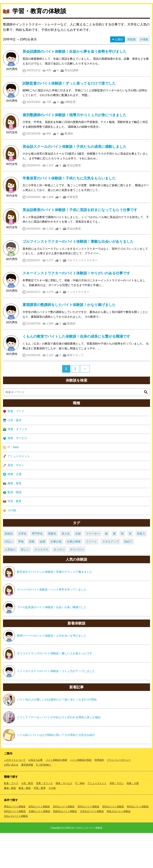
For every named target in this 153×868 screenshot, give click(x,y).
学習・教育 (12, 536)
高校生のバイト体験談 (65, 846)
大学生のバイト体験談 (92, 846)
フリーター (93, 569)
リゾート (91, 577)
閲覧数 (132, 74)
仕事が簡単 (74, 577)
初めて (128, 577)
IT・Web (11, 482)
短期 (42, 577)
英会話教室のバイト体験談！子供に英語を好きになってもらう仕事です (80, 245)
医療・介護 (12, 509)
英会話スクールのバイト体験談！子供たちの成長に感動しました (75, 182)
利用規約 (99, 795)
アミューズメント (16, 491)
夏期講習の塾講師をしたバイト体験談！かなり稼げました (69, 340)
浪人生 (66, 569)
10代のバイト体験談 (64, 842)
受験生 (52, 569)
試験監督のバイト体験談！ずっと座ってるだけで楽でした (69, 118)
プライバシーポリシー (119, 795)
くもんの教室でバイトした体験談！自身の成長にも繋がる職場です (76, 371)
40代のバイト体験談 (138, 842)
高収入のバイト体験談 (119, 846)
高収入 (141, 569)
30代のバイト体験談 (113, 842)
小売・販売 (12, 455)
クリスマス (41, 585)
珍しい (25, 585)
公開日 (119, 74)
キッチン (59, 585)
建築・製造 (12, 518)
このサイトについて (15, 795)
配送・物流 (12, 527)
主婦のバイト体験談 (39, 846)
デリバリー (77, 585)
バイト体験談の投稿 (81, 795)
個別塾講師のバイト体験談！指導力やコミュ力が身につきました (75, 150)
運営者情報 (27, 800)
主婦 (78, 569)
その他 (9, 545)
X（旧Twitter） (44, 800)
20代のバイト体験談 (88, 842)
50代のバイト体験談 (15, 846)
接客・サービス (15, 473)
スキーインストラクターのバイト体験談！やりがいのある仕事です (76, 308)
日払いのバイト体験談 (16, 851)
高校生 (9, 569)
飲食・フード (14, 446)
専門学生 (37, 569)
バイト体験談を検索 (56, 795)
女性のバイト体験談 (39, 842)
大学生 (22, 569)
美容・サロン (14, 500)
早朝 (21, 577)
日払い (9, 577)
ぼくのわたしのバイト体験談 (87, 863)
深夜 (32, 577)
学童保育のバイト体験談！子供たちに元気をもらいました (69, 213)
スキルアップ (111, 577)
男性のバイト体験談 (15, 842)
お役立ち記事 (35, 795)
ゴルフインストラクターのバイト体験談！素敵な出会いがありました (78, 277)
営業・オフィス (15, 464)
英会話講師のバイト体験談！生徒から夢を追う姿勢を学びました (75, 87)
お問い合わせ (11, 800)
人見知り (10, 585)
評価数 (144, 74)
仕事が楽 (56, 577)
